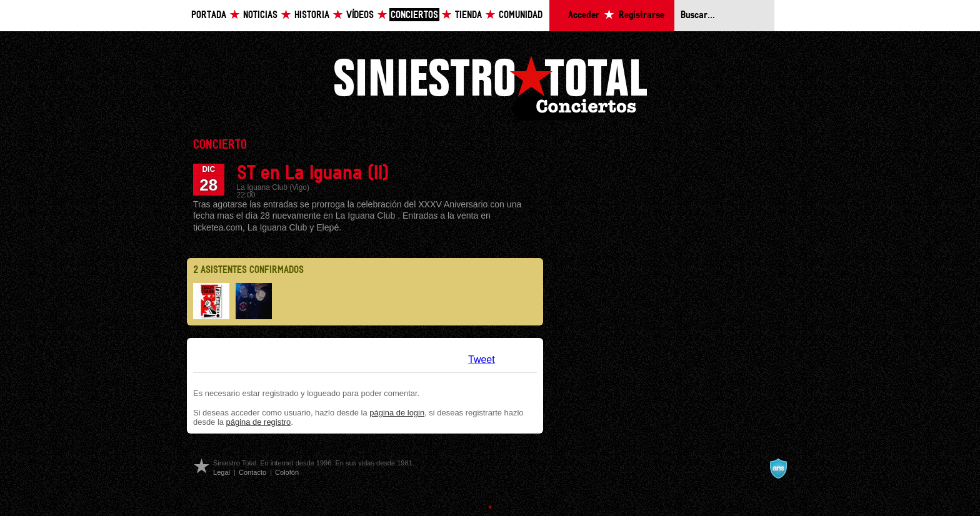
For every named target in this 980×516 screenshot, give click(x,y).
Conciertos (414, 15)
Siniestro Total (490, 87)
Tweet (482, 360)
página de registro (259, 422)
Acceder (584, 15)
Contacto (252, 472)
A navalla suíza (778, 469)
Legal (222, 472)
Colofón (287, 472)
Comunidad (521, 15)
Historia (312, 15)
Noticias (260, 15)
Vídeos (360, 15)
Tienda (468, 15)
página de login (397, 413)
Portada (209, 15)
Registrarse (642, 15)
